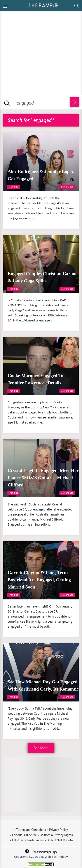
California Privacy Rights (56, 835)
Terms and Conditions (31, 830)
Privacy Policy (58, 830)
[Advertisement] (41, 52)
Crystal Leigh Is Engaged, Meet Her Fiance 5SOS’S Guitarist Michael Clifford (43, 478)
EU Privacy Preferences (28, 840)
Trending (13, 187)
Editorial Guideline (24, 835)
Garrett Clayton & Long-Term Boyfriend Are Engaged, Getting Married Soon (39, 580)
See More (41, 748)
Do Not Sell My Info (60, 840)
